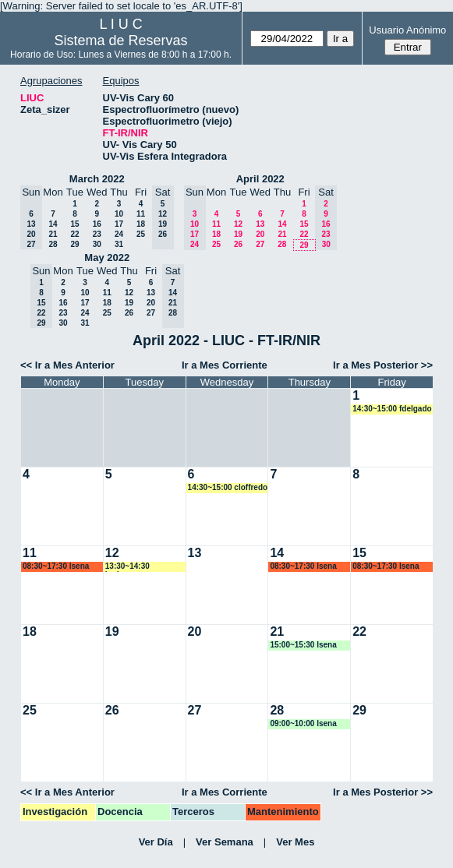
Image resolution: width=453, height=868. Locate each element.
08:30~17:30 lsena (56, 566)
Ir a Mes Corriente (225, 365)
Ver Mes (295, 842)
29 (74, 244)
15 (74, 224)
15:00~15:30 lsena (303, 645)
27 (260, 244)
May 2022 (107, 258)
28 (53, 244)
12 (238, 224)
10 (119, 214)
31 (119, 244)
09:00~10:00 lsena (303, 723)
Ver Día (156, 842)
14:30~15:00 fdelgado (392, 409)
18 (141, 224)
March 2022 (97, 179)
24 (119, 234)
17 (119, 224)
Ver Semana (225, 842)
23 (97, 234)
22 (74, 234)
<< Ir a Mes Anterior (67, 365)
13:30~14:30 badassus (127, 567)
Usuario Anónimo (407, 30)
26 (238, 244)
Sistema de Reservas (121, 41)
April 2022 (260, 179)
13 (260, 224)
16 (97, 224)
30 (97, 244)
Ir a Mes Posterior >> (383, 365)
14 (53, 224)
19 (238, 234)
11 (141, 214)
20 (260, 234)
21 (53, 234)
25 (141, 234)
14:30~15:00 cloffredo (228, 487)
